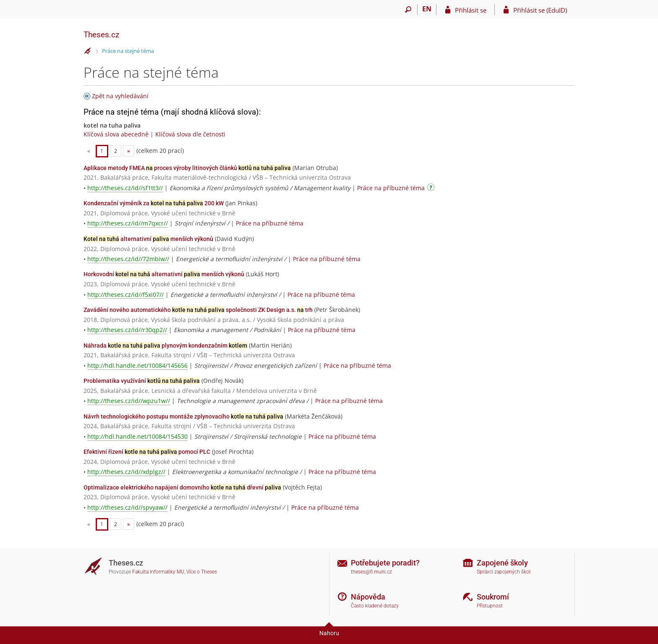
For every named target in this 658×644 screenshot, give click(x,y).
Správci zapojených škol (504, 572)
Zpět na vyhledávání (120, 96)
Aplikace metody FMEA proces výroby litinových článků (187, 168)
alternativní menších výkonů (148, 239)
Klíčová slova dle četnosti (190, 134)
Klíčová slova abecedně (116, 134)
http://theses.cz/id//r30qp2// (127, 330)
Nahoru (329, 633)
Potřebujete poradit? (385, 563)
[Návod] (432, 189)
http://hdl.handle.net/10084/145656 (137, 365)
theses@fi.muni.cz (371, 572)
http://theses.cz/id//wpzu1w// (129, 401)
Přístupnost (490, 606)
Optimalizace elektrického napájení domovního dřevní (182, 487)
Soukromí (493, 597)
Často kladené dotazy (375, 606)
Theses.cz (101, 35)
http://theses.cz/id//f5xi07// (125, 295)
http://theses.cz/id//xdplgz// (126, 472)
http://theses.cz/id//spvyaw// (127, 507)
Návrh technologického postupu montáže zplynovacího (183, 416)
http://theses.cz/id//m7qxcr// (128, 223)
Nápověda (368, 597)
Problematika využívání (142, 381)
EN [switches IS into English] (427, 9)
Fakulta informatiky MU (158, 572)
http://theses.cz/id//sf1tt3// (125, 188)
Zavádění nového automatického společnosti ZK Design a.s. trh (198, 310)
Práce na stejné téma (128, 51)
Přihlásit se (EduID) (540, 10)
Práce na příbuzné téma (391, 188)
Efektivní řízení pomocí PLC (147, 452)
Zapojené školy (502, 563)
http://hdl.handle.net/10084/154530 (137, 436)
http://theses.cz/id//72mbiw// (128, 259)
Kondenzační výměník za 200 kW (154, 203)
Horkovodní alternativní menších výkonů (164, 274)
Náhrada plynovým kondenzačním (165, 346)
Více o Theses (202, 572)
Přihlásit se (471, 10)
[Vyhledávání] (408, 10)
